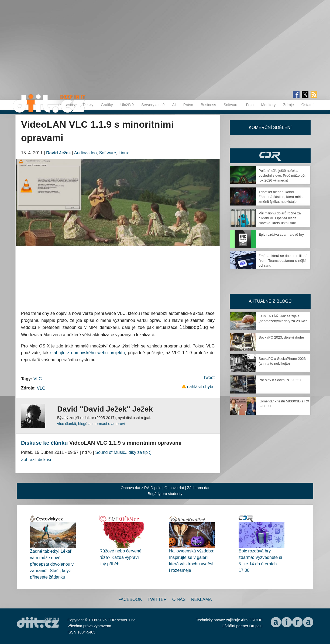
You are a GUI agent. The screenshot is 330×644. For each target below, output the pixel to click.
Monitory (268, 105)
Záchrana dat (198, 488)
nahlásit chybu (201, 387)
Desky (88, 105)
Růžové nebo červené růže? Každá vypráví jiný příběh (121, 558)
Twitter (157, 600)
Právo (188, 105)
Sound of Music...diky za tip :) (123, 452)
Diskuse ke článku (44, 443)
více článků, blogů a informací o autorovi (91, 424)
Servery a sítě (153, 105)
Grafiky (107, 105)
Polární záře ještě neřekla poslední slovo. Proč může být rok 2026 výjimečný (282, 175)
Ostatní (307, 105)
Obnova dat (174, 488)
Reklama (201, 600)
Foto (250, 105)
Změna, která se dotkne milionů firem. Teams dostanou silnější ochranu (283, 261)
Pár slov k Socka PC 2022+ (280, 380)
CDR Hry (270, 156)
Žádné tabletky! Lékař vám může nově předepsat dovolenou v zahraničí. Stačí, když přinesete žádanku (52, 564)
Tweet (209, 377)
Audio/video (85, 153)
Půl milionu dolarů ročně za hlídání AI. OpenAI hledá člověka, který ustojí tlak (280, 218)
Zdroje (288, 105)
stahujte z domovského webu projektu (87, 353)
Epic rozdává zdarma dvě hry (281, 234)
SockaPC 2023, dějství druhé (281, 337)
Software (231, 105)
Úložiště (127, 105)
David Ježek (59, 153)
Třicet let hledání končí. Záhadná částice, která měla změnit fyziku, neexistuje (281, 197)
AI (174, 105)
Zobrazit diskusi (36, 460)
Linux (123, 153)
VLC (38, 379)
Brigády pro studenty (165, 494)
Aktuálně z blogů (270, 301)
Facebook (130, 600)
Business (208, 105)
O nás (179, 600)
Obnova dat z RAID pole (141, 488)
